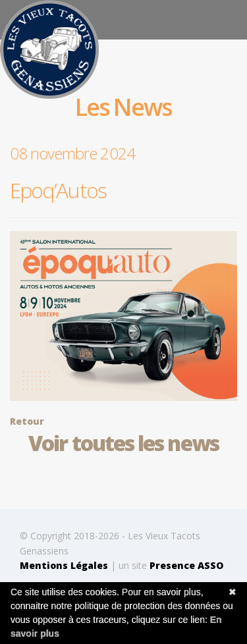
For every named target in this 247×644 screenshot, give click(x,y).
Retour (27, 421)
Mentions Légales (64, 565)
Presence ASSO (186, 565)
